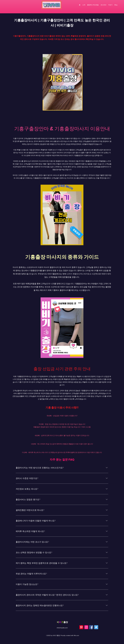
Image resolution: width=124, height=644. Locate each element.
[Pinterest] (81, 627)
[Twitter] (96, 627)
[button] (110, 5)
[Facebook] (91, 627)
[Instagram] (86, 627)
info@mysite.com (62, 628)
